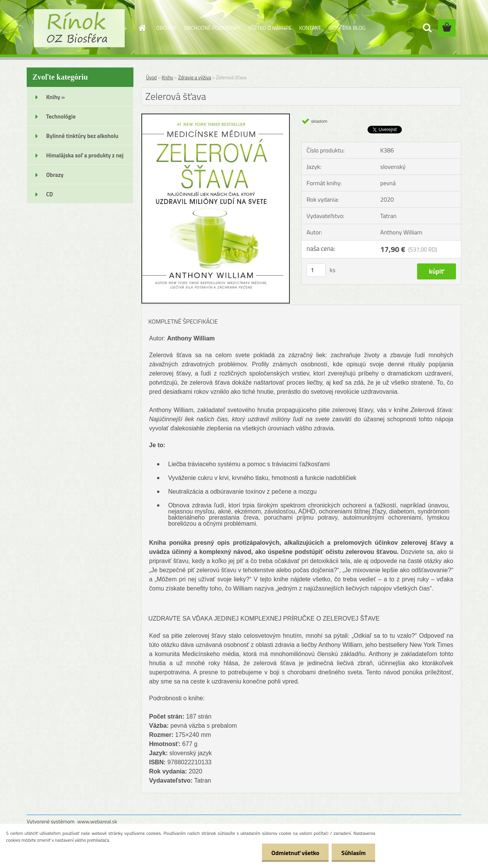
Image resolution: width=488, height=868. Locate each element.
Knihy (167, 77)
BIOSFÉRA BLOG (347, 28)
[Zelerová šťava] (216, 117)
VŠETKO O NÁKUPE (270, 28)
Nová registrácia (439, 7)
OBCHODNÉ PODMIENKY (212, 28)
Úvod (151, 77)
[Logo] (79, 28)
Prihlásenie (407, 7)
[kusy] (316, 270)
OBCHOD (166, 28)
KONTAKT (310, 28)
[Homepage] (142, 28)
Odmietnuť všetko (295, 853)
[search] (427, 28)
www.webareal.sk (97, 821)
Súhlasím (353, 853)
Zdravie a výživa (195, 77)
